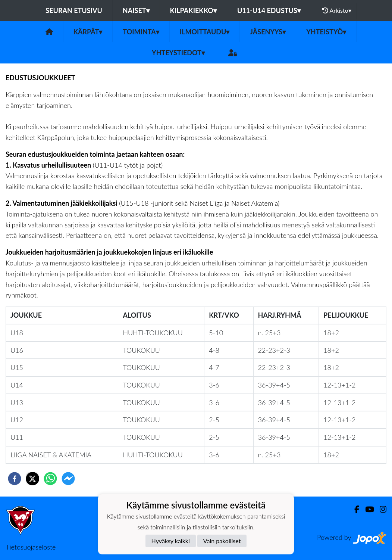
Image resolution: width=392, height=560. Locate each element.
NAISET (136, 10)
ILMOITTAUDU (205, 32)
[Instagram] (380, 509)
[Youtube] (366, 509)
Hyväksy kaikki (171, 541)
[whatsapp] (50, 479)
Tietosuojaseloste (31, 547)
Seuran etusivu (74, 10)
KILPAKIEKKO (193, 10)
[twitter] (32, 479)
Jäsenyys (268, 32)
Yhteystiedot (178, 53)
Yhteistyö (326, 32)
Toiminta (141, 32)
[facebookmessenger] (68, 479)
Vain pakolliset (222, 541)
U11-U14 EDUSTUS (269, 10)
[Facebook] (354, 509)
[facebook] (15, 479)
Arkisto (337, 10)
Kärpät (88, 32)
